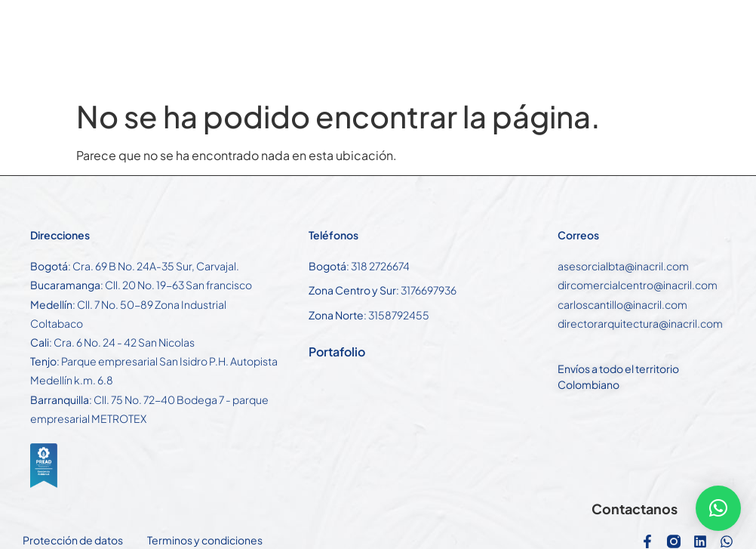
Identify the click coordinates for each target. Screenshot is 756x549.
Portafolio (337, 352)
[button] (718, 508)
